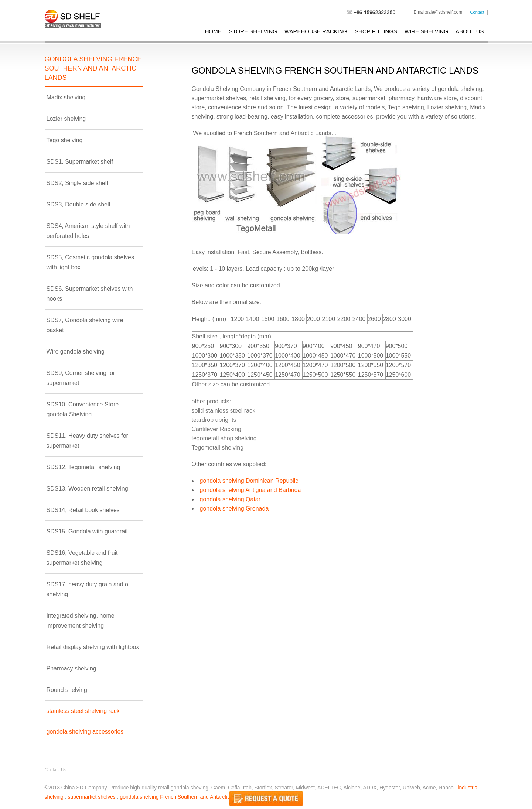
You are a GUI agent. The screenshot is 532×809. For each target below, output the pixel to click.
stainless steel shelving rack (83, 711)
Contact (477, 12)
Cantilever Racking (216, 429)
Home (213, 31)
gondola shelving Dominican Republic (249, 481)
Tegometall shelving (218, 448)
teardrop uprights (214, 420)
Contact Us (56, 770)
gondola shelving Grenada (234, 508)
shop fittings (376, 31)
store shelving (253, 31)
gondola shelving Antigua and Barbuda (250, 490)
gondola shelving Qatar (230, 499)
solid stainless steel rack (224, 411)
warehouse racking (316, 31)
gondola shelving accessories (85, 732)
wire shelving (426, 31)
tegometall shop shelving (224, 438)
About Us (470, 31)
